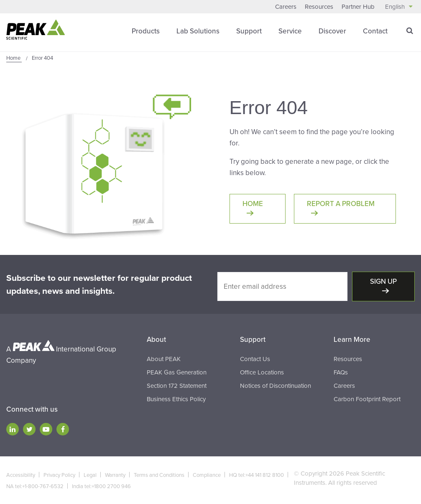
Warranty (115, 475)
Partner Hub (358, 7)
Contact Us (255, 359)
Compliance (207, 475)
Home (253, 204)
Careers (286, 7)
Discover (332, 31)
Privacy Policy (59, 475)
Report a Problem (341, 204)
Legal (90, 475)
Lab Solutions (198, 31)
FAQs (341, 372)
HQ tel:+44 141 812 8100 (256, 475)
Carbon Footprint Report (367, 399)
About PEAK (164, 359)
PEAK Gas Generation (177, 372)
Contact (375, 31)
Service (290, 31)
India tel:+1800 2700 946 (101, 486)
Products (146, 31)
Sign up (383, 281)
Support (249, 31)
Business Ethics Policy (176, 399)
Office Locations (262, 372)
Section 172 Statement (177, 386)
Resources (319, 7)
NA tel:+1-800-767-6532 (35, 486)
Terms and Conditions (159, 475)
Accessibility (21, 475)
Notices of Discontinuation (276, 386)
